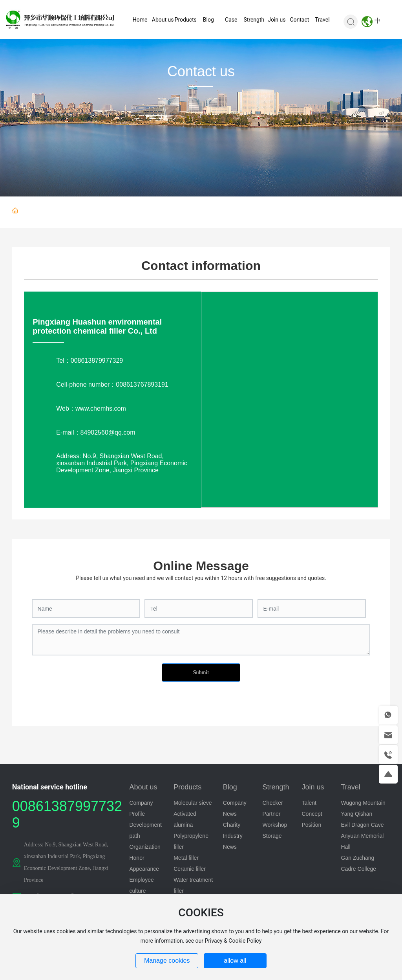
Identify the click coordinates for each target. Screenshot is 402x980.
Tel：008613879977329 (90, 361)
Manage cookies (167, 961)
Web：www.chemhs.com (91, 408)
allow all (235, 961)
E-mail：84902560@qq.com (96, 432)
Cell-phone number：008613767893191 (112, 384)
